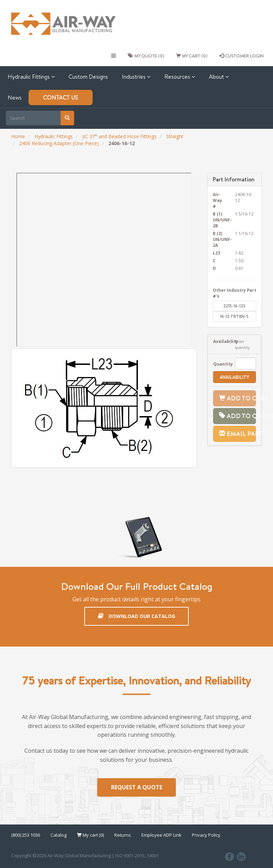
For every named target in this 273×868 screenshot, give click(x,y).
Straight (175, 136)
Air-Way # (217, 200)
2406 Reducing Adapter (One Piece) (59, 143)
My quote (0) (146, 56)
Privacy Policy (206, 835)
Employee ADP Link (161, 835)
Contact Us (61, 97)
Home (18, 136)
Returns (123, 835)
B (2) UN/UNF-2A (219, 239)
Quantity (219, 364)
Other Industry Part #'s (235, 293)
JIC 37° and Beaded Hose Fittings (119, 136)
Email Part (238, 434)
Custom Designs (88, 77)
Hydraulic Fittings (31, 77)
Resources (180, 77)
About (219, 77)
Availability (219, 341)
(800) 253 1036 (26, 835)
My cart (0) (192, 56)
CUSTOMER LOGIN (241, 56)
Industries (136, 77)
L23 (216, 253)
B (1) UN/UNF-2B (219, 220)
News (15, 97)
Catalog (58, 835)
